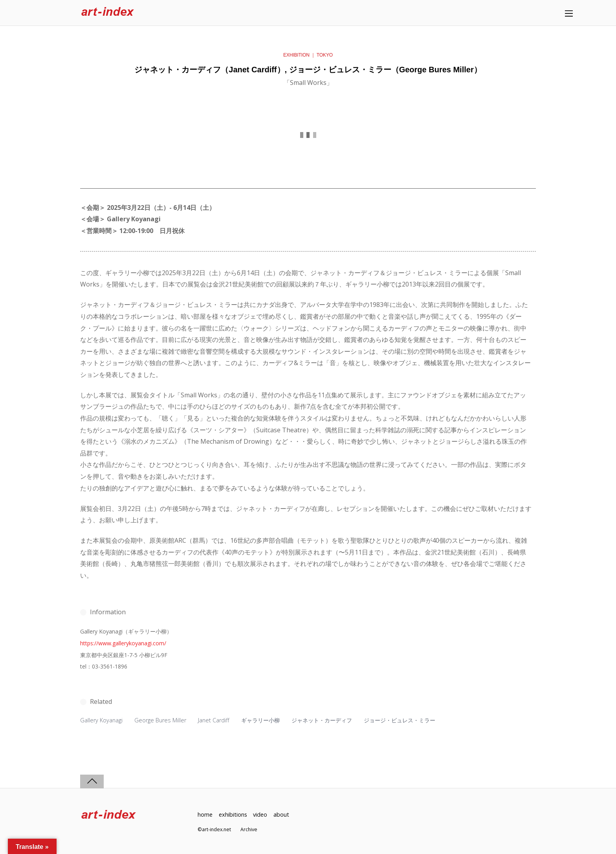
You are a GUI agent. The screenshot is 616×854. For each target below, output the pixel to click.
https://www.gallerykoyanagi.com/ (123, 643)
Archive (249, 829)
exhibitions (233, 815)
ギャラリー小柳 (260, 720)
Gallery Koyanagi (101, 720)
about (281, 815)
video (260, 815)
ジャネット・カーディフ (322, 720)
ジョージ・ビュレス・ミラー (400, 720)
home (205, 815)
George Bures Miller (160, 720)
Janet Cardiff (214, 720)
